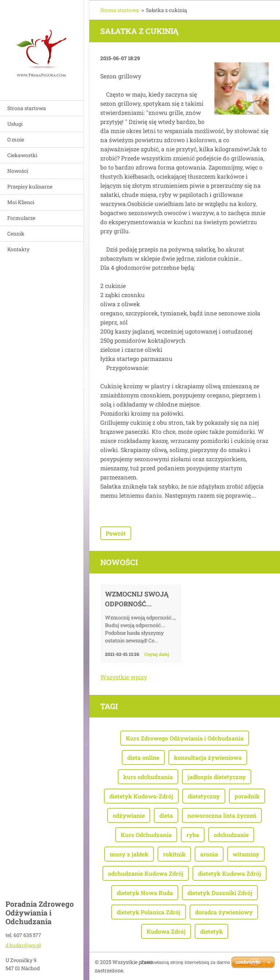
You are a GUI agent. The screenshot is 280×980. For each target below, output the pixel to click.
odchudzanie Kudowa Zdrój (146, 873)
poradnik (247, 796)
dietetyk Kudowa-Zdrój (141, 796)
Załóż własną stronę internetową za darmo (186, 962)
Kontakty (18, 249)
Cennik (16, 234)
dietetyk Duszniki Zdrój (220, 893)
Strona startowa (27, 108)
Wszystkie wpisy (124, 677)
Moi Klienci (21, 202)
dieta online (143, 757)
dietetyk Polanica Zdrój (149, 912)
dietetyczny (204, 796)
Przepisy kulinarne (30, 186)
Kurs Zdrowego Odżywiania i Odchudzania (185, 738)
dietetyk (211, 931)
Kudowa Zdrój (166, 931)
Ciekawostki (22, 155)
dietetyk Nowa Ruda (145, 893)
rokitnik (174, 854)
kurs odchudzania (148, 777)
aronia (209, 854)
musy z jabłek (129, 854)
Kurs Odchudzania (146, 835)
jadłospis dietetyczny (217, 777)
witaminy (246, 854)
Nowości (18, 171)
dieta (166, 815)
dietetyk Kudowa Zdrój (230, 873)
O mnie (16, 139)
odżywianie (129, 815)
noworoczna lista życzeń (222, 815)
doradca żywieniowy (224, 912)
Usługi (15, 124)
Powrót (116, 533)
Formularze (21, 218)
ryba (193, 835)
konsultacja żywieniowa (208, 757)
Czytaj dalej (157, 654)
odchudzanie (231, 835)
